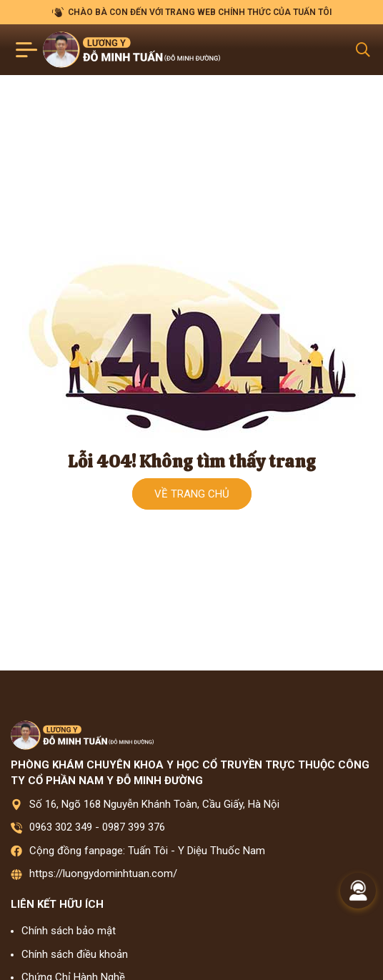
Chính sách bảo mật (69, 931)
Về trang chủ (192, 494)
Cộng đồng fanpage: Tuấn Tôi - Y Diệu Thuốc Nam (147, 851)
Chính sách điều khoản (75, 954)
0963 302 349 (61, 827)
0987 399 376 (134, 827)
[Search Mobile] (363, 50)
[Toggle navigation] (27, 50)
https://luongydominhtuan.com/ (103, 873)
